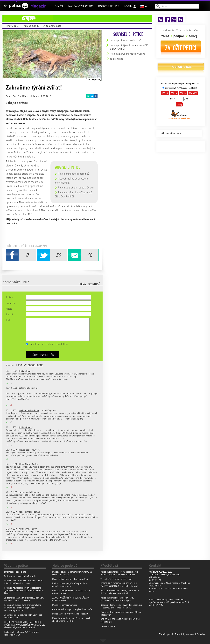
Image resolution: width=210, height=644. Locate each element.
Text (8, 320)
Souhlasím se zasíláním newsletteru (49, 344)
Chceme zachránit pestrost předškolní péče (72, 609)
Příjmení (10, 303)
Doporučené (35, 365)
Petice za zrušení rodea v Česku (76, 187)
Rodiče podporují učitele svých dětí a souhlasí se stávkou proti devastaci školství (121, 606)
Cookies (201, 634)
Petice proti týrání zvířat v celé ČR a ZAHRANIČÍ (129, 47)
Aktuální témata (52, 26)
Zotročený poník (108, 626)
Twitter (92, 96)
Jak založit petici (81, 6)
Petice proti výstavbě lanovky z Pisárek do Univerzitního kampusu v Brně (120, 592)
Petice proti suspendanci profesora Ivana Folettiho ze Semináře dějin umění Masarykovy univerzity (23, 608)
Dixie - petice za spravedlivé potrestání (70, 579)
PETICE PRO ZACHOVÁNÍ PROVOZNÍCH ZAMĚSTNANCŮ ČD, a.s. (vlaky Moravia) (119, 585)
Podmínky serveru (185, 634)
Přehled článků (31, 26)
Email (88, 96)
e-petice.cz (16, 6)
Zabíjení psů (117, 59)
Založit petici (181, 48)
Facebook (96, 96)
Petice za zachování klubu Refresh (20, 576)
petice (79, 19)
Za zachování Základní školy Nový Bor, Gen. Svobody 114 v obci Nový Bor (24, 599)
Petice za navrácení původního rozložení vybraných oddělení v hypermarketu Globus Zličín (24, 590)
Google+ (174, 19)
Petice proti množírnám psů (74, 174)
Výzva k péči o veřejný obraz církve (116, 579)
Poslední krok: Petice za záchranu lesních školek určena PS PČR (71, 619)
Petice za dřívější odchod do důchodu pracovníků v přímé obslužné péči (117, 599)
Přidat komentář (89, 284)
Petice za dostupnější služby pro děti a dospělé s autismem (70, 585)
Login (128, 6)
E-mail (9, 314)
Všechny (21, 365)
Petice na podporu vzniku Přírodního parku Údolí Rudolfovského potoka (24, 582)
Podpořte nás (109, 6)
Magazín (11, 26)
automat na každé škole (15, 572)
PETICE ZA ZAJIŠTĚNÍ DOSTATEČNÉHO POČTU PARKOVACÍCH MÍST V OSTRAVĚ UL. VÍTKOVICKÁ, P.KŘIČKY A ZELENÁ (24, 625)
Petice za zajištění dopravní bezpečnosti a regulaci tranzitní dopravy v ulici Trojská (119, 573)
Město (9, 309)
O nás (59, 6)
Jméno (9, 297)
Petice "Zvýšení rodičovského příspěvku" (71, 614)
